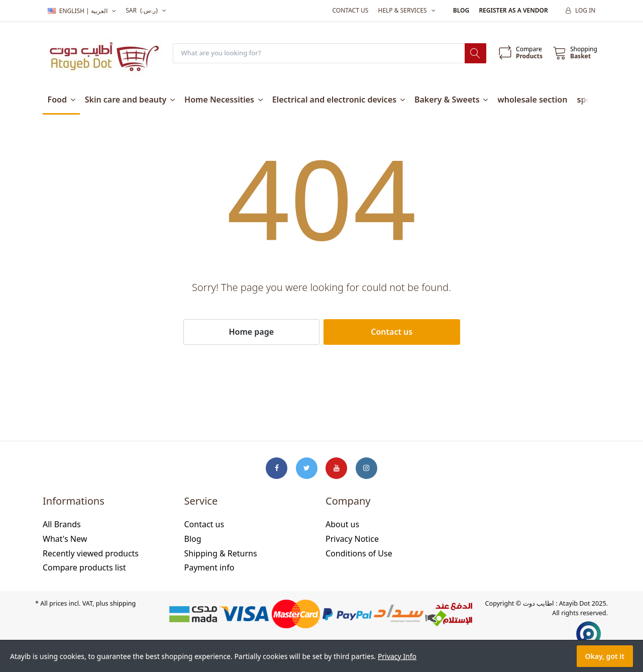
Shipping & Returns (221, 553)
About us (342, 525)
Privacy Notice (352, 539)
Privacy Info (397, 656)
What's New (65, 539)
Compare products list (84, 568)
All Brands (62, 525)
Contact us (350, 10)
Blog (461, 10)
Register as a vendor (513, 10)
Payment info (209, 568)
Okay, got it (605, 656)
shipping (123, 604)
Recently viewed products (91, 553)
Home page (251, 332)
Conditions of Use (359, 553)
